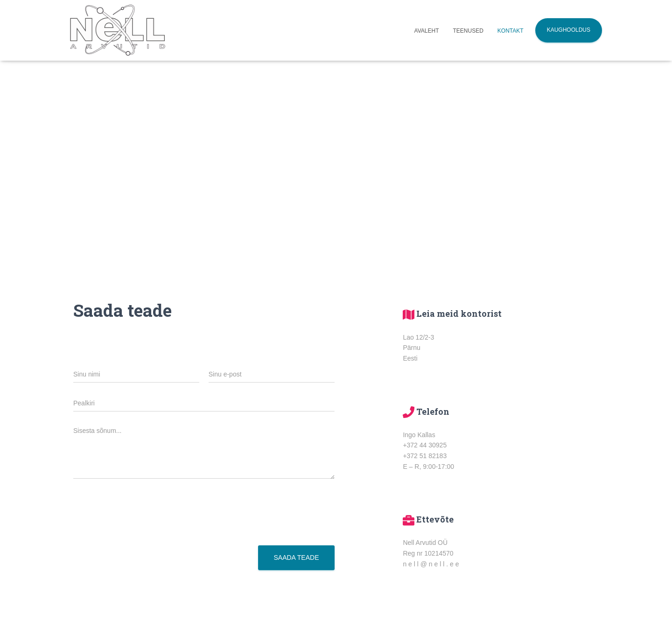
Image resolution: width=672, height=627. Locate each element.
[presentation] (144, 530)
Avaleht (427, 31)
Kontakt (511, 31)
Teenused (468, 31)
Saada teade (296, 557)
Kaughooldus (569, 30)
